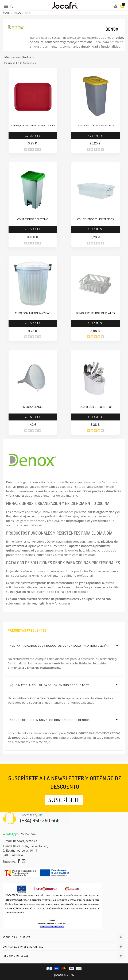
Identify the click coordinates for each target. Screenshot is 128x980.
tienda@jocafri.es (25, 841)
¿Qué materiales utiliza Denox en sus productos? (64, 685)
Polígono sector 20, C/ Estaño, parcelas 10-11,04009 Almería (25, 851)
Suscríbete (64, 800)
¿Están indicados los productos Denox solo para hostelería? (64, 646)
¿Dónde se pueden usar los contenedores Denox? (64, 720)
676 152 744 (27, 834)
